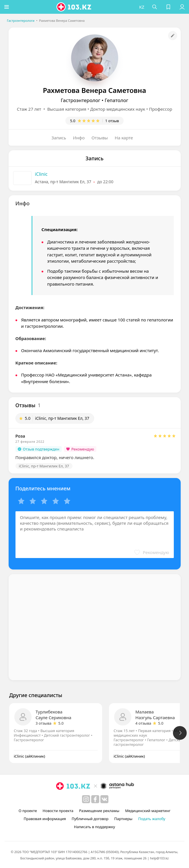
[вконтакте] (104, 799)
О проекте (28, 811)
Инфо (79, 138)
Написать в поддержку (94, 827)
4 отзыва (143, 723)
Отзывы (100, 138)
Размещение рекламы (99, 811)
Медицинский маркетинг (148, 811)
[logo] (75, 7)
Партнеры (123, 819)
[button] (7, 7)
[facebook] (95, 799)
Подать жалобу (152, 819)
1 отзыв (112, 121)
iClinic (41, 174)
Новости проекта (58, 811)
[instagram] (86, 799)
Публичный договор (90, 819)
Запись (59, 138)
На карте (124, 138)
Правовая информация (45, 819)
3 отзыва (43, 723)
